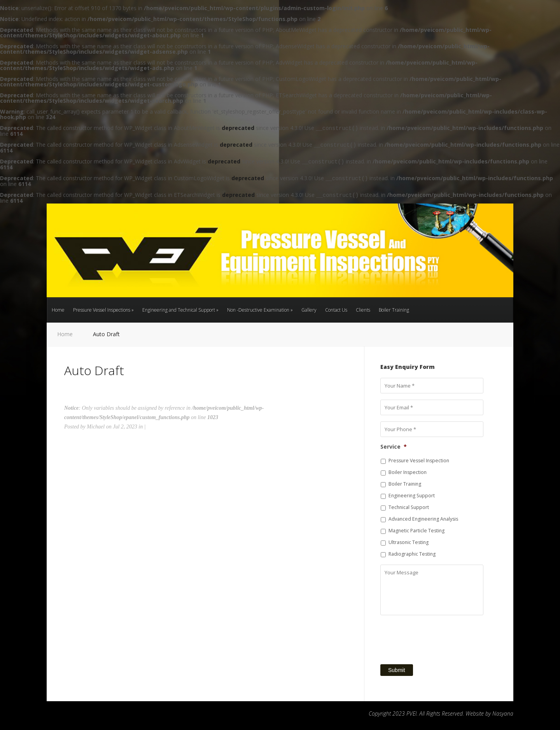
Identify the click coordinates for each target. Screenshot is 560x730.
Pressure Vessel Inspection (419, 461)
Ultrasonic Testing (409, 542)
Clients (363, 310)
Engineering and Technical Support (180, 310)
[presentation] (439, 637)
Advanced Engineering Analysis (423, 519)
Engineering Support (412, 496)
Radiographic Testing (412, 554)
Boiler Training (394, 310)
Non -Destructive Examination (260, 310)
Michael (96, 427)
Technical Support (409, 507)
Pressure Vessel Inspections (103, 310)
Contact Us (336, 310)
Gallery (309, 310)
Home (58, 310)
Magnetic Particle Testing (416, 531)
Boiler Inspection (408, 472)
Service (394, 447)
